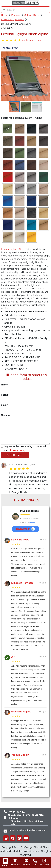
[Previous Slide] (4, 76)
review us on (26, 529)
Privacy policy (18, 450)
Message (26, 429)
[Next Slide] (47, 76)
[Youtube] (26, 838)
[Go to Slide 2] (26, 97)
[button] (26, 76)
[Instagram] (6, 838)
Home (4, 15)
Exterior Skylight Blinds (13, 20)
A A (13, 657)
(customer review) (32, 40)
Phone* (26, 398)
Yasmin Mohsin (20, 755)
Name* (26, 388)
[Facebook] (13, 838)
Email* (26, 408)
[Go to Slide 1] (24, 97)
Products (15, 862)
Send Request (15, 455)
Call (35, 862)
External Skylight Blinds (13, 249)
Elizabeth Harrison (22, 583)
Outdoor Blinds (32, 15)
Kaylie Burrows (20, 540)
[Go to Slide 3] (27, 97)
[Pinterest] (19, 838)
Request (27, 862)
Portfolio (44, 862)
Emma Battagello (21, 712)
